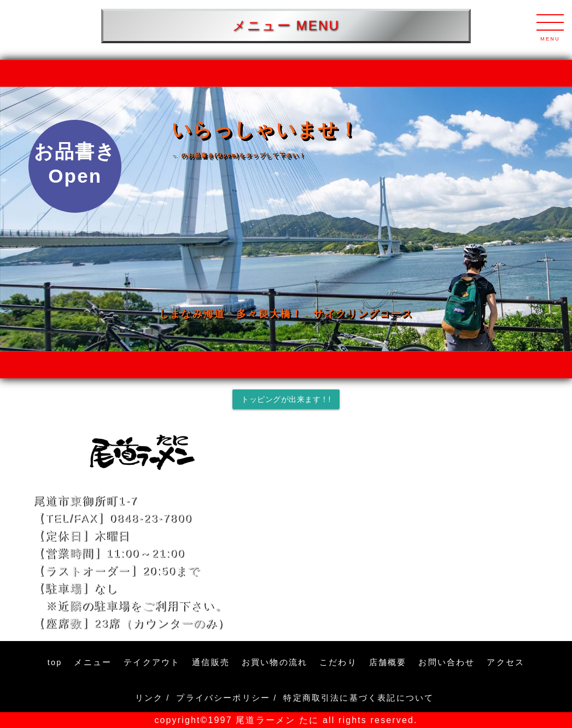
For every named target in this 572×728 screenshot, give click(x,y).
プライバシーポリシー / (226, 698)
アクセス (506, 662)
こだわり (338, 662)
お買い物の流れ (275, 662)
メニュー (93, 662)
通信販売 (211, 662)
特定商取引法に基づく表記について (360, 698)
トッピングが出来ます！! (286, 399)
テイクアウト (152, 662)
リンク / (153, 698)
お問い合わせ (446, 662)
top (55, 662)
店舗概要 (388, 662)
